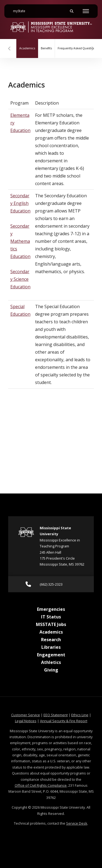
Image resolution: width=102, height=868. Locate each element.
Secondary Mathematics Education (20, 241)
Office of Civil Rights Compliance (41, 785)
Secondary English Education (20, 203)
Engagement (51, 655)
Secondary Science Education (20, 279)
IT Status (51, 617)
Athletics (51, 662)
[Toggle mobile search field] (72, 11)
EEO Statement (56, 715)
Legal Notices (26, 721)
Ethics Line (80, 715)
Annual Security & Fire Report (64, 721)
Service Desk (77, 823)
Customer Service (26, 715)
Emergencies (51, 609)
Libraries (51, 647)
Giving (51, 670)
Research (51, 640)
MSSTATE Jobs (51, 624)
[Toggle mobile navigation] (86, 11)
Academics (29, 45)
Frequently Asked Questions (77, 48)
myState (21, 9)
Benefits (46, 48)
